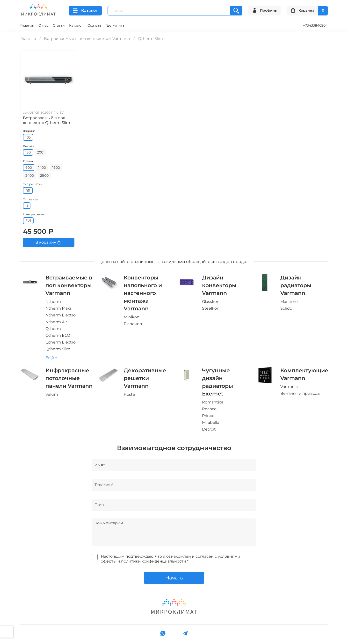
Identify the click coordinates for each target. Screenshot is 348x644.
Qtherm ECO (58, 335)
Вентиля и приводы (301, 393)
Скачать (94, 25)
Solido (286, 308)
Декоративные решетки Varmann (145, 378)
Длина (28, 161)
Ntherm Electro (61, 315)
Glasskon (211, 302)
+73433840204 (315, 25)
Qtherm (53, 329)
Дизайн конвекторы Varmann (219, 285)
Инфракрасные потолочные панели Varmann (69, 378)
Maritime (289, 302)
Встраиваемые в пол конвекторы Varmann (87, 39)
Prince (208, 416)
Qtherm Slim (58, 349)
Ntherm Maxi (58, 308)
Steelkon (211, 308)
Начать (174, 578)
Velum (52, 394)
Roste (129, 394)
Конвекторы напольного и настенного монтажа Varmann (143, 293)
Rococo (209, 409)
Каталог (85, 11)
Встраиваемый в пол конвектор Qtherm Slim (47, 120)
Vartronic (289, 387)
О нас (43, 25)
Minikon (132, 317)
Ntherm (53, 302)
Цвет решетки (33, 214)
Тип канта (30, 199)
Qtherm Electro (61, 342)
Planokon (133, 324)
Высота (29, 146)
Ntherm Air (56, 322)
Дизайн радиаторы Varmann (296, 285)
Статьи (59, 25)
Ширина (29, 131)
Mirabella (211, 422)
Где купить (115, 25)
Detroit (209, 429)
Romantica (213, 402)
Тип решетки (33, 184)
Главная (27, 25)
